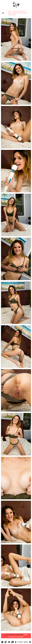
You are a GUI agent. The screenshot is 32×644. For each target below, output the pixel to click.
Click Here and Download (16, 636)
